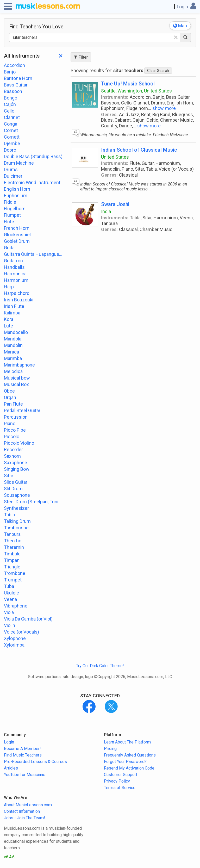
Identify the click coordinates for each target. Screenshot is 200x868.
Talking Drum (17, 521)
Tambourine (16, 528)
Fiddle (10, 202)
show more (164, 108)
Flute (9, 222)
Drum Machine (19, 163)
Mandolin (13, 345)
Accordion (14, 65)
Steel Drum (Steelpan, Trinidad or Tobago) (33, 502)
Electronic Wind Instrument (32, 182)
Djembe (12, 143)
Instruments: (115, 97)
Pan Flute (13, 404)
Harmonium (16, 280)
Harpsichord (17, 293)
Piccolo (12, 436)
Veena (10, 599)
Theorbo (13, 541)
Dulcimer (13, 176)
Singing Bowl (17, 469)
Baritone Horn (18, 78)
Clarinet (12, 117)
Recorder (13, 450)
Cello (9, 111)
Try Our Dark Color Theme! (100, 666)
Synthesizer (16, 508)
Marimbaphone (19, 365)
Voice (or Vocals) (21, 632)
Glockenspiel (17, 235)
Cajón (10, 104)
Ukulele (11, 593)
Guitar (10, 248)
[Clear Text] (176, 37)
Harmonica (15, 274)
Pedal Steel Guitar (22, 410)
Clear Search (158, 71)
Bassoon (13, 91)
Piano (10, 423)
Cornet (11, 130)
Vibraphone (16, 606)
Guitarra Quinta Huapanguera (33, 254)
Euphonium (16, 196)
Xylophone (15, 638)
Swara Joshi (115, 204)
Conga (11, 124)
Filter (81, 57)
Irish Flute (14, 306)
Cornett (12, 137)
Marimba (13, 358)
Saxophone (15, 463)
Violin (10, 625)
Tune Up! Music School (128, 84)
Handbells (14, 267)
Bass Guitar (16, 85)
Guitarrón (13, 261)
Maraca (11, 352)
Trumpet (13, 580)
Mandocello (16, 332)
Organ (10, 397)
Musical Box (16, 384)
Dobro (10, 150)
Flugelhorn (15, 209)
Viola (9, 612)
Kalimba (12, 313)
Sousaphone (17, 495)
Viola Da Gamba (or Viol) (28, 619)
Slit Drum (13, 489)
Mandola (13, 339)
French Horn (17, 228)
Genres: (109, 114)
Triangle (12, 567)
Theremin (14, 547)
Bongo (11, 98)
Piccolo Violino (19, 443)
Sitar (9, 476)
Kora (9, 319)
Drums (11, 169)
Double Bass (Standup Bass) (33, 156)
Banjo (10, 72)
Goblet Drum (17, 241)
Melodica (13, 371)
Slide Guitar (16, 482)
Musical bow (17, 378)
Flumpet (12, 215)
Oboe (9, 391)
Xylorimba (14, 645)
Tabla (9, 515)
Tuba (9, 586)
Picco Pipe (15, 430)
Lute (8, 326)
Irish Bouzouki (19, 300)
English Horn (17, 189)
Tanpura (12, 534)
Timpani (12, 560)
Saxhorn (12, 456)
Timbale (12, 554)
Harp (9, 287)
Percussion (16, 417)
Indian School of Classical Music (139, 150)
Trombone (15, 573)
